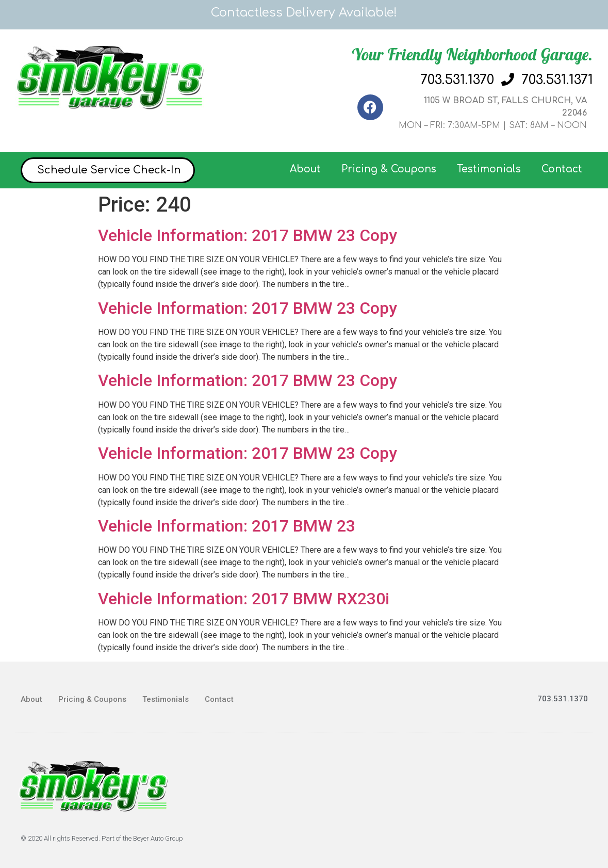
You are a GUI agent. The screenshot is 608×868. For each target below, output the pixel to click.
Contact (562, 169)
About (305, 169)
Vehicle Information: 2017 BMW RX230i (244, 599)
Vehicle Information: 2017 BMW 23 (227, 526)
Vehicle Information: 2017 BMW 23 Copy (248, 235)
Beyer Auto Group (158, 838)
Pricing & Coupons (389, 169)
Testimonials (489, 169)
